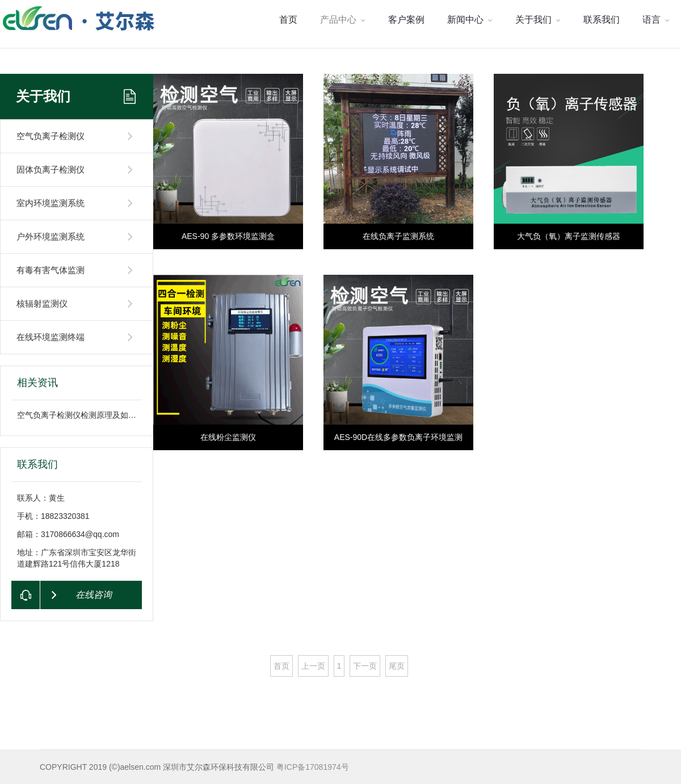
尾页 (397, 666)
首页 (288, 20)
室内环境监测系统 (51, 203)
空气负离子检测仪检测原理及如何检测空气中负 (100, 415)
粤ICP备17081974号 (313, 767)
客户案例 (406, 20)
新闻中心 (470, 20)
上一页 (313, 666)
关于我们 (538, 20)
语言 (656, 20)
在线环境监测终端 (51, 337)
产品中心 (343, 20)
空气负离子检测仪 (51, 136)
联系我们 (602, 20)
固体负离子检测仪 (51, 169)
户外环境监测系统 (51, 236)
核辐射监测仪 (42, 303)
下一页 (365, 666)
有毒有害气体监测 (51, 270)
